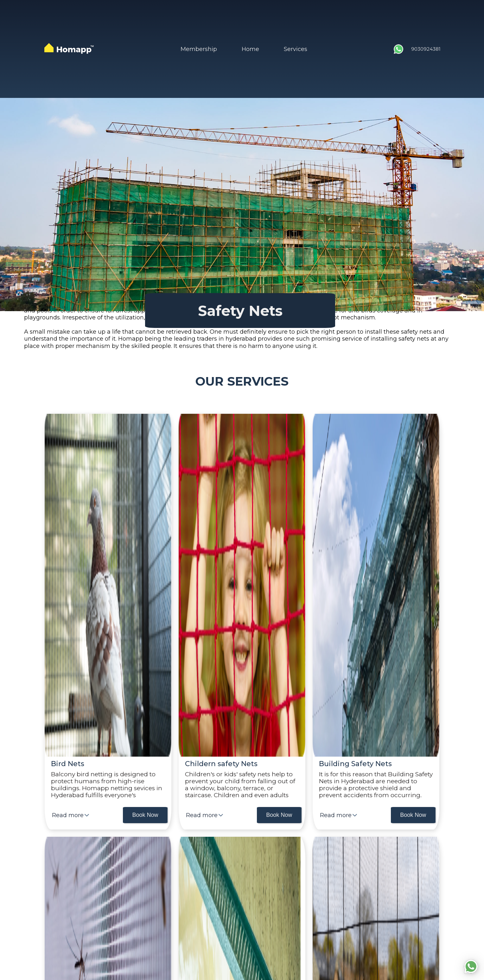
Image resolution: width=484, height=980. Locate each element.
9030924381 (426, 49)
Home (250, 49)
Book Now (145, 815)
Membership (199, 49)
